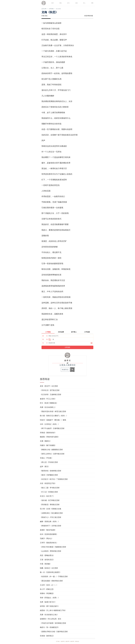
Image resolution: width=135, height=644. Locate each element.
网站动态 (79, 642)
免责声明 (62, 642)
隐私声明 (67, 642)
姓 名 (45, 336)
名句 (68, 3)
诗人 (84, 3)
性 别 (45, 340)
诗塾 (92, 3)
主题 (76, 3)
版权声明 (73, 642)
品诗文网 (45, 9)
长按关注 (65, 370)
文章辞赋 (53, 9)
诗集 (60, 3)
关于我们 (56, 642)
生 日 (45, 343)
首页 (52, 3)
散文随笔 (62, 9)
